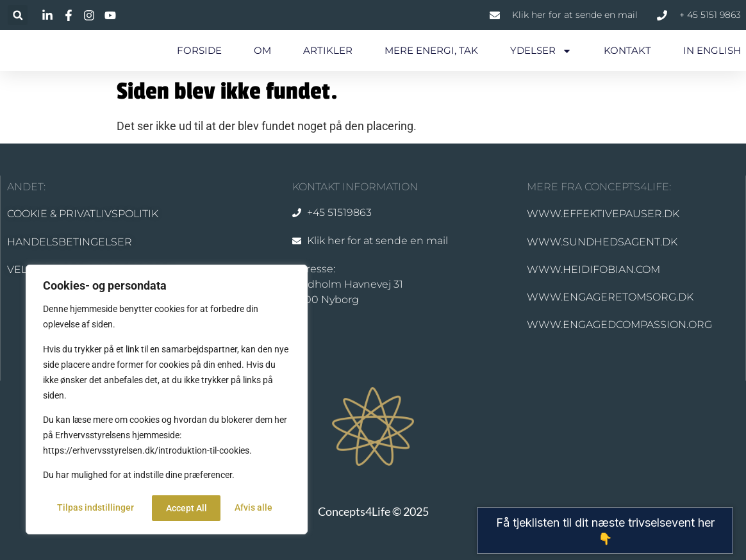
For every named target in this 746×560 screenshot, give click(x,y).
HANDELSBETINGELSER (70, 242)
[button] (18, 15)
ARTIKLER (328, 50)
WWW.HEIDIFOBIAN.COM (593, 269)
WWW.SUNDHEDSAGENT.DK (602, 242)
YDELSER (541, 51)
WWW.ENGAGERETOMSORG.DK (610, 297)
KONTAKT (627, 50)
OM (262, 50)
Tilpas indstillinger (95, 508)
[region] (167, 401)
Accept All (256, 508)
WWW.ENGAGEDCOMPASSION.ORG (619, 325)
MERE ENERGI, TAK (431, 50)
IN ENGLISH (712, 50)
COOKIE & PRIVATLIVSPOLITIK (83, 214)
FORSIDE (199, 50)
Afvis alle (184, 508)
